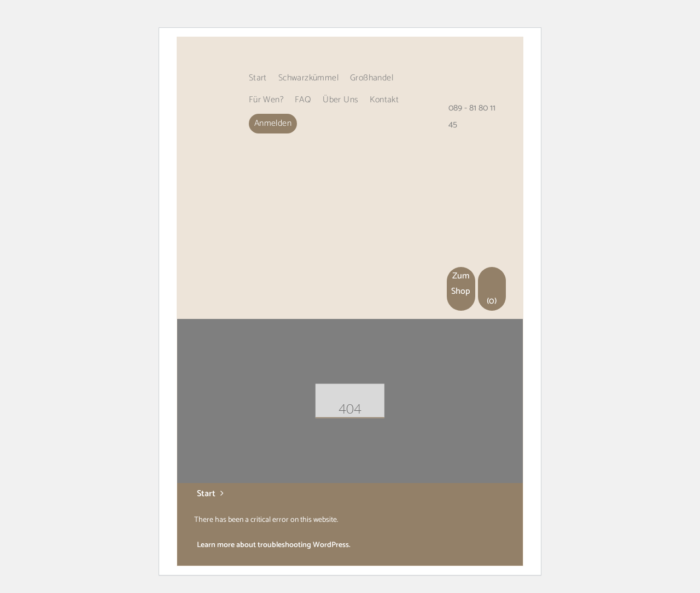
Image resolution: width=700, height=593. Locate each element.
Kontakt (384, 100)
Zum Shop (461, 284)
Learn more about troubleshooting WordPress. (274, 545)
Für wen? (266, 100)
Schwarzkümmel (308, 78)
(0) (492, 289)
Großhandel (372, 78)
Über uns (340, 100)
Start (258, 78)
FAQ (303, 100)
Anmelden (273, 123)
